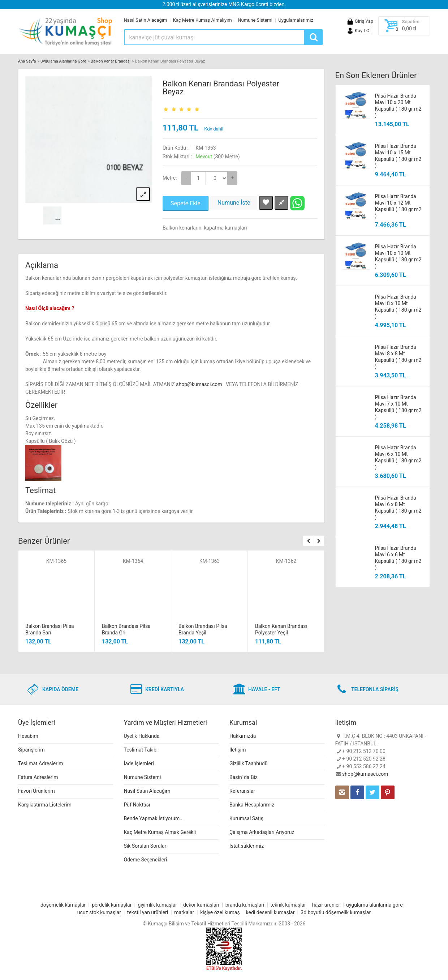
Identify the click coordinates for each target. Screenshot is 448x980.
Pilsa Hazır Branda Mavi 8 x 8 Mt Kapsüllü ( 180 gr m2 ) (398, 357)
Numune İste (234, 203)
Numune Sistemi (255, 20)
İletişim (238, 750)
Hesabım (28, 736)
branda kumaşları (245, 905)
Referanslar (242, 791)
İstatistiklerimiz (247, 846)
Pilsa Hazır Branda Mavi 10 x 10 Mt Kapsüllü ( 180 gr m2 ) (398, 256)
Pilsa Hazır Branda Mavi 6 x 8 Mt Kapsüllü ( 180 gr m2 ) (398, 508)
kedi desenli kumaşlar (270, 912)
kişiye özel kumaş (220, 912)
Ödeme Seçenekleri (146, 860)
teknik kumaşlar (288, 905)
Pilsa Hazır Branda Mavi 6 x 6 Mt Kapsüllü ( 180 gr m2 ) (398, 558)
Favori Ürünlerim (36, 791)
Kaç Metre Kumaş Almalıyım (203, 20)
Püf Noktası (137, 805)
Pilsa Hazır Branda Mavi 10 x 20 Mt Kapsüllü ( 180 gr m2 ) (398, 106)
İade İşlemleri (139, 763)
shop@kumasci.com (200, 384)
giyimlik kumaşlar (157, 905)
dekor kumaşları (201, 905)
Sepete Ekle (186, 203)
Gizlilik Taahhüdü (248, 763)
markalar (184, 912)
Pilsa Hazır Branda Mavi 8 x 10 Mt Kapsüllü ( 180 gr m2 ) (398, 307)
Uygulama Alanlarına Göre (63, 61)
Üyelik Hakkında (142, 736)
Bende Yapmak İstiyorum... (154, 818)
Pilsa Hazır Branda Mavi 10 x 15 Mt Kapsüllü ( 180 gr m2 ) (398, 156)
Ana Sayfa (27, 61)
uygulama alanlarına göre (374, 905)
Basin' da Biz (244, 777)
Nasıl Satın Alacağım (146, 20)
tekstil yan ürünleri (148, 912)
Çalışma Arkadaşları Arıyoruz (262, 832)
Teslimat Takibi (141, 750)
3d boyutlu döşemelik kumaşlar (336, 912)
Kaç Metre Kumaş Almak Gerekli (160, 832)
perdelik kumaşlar (112, 905)
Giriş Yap (360, 21)
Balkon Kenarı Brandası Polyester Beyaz (221, 88)
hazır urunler (326, 905)
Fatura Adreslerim (38, 777)
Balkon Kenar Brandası (111, 61)
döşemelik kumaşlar (63, 905)
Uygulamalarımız (296, 20)
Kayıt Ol (359, 31)
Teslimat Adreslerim (41, 763)
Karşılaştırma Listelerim (45, 805)
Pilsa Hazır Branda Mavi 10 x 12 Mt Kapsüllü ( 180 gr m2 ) (398, 206)
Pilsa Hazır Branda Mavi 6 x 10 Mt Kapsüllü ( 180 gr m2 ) (398, 457)
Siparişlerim (31, 750)
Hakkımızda (243, 736)
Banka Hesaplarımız (252, 805)
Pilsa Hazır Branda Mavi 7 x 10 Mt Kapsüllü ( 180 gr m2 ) (398, 407)
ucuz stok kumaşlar (99, 912)
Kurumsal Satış (246, 818)
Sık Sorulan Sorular (145, 846)
